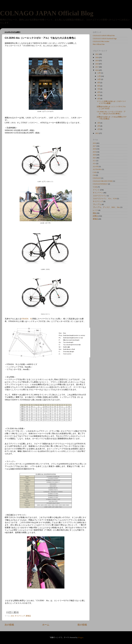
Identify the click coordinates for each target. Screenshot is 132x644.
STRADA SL (27, 319)
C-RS (95, 172)
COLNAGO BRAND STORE (103, 181)
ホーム (46, 625)
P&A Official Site (99, 44)
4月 (99, 99)
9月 (99, 83)
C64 (94, 175)
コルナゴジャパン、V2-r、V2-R (105, 199)
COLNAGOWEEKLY (100, 184)
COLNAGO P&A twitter (101, 41)
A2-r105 (96, 167)
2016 (12, 616)
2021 (97, 54)
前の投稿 (82, 625)
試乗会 (95, 216)
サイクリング (20, 616)
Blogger (81, 637)
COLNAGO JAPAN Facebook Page (105, 39)
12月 (99, 73)
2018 (97, 64)
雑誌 (94, 213)
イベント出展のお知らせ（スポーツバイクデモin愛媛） (111, 102)
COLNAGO (97, 178)
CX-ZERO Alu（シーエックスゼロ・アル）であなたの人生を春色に (111, 113)
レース (95, 210)
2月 (99, 126)
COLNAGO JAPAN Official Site (104, 36)
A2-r (94, 164)
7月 (99, 89)
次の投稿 (9, 625)
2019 (97, 61)
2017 (97, 67)
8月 (99, 86)
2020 (97, 57)
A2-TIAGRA (97, 169)
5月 (99, 95)
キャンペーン (98, 193)
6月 (99, 92)
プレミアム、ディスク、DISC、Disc (106, 207)
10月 (99, 79)
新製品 (28, 616)
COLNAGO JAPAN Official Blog (47, 13)
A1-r (94, 161)
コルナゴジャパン (100, 196)
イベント (96, 190)
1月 (99, 129)
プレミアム (97, 204)
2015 (97, 133)
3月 (99, 123)
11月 (99, 76)
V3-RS (95, 187)
